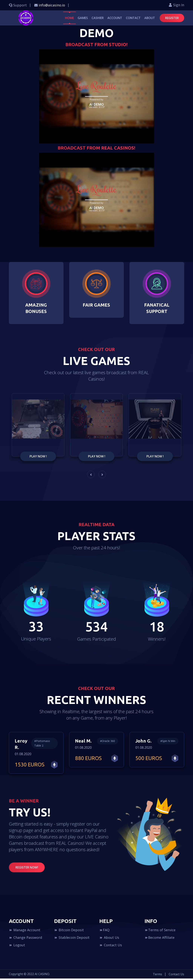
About (150, 18)
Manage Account (25, 931)
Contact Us (111, 946)
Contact (133, 18)
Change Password (25, 939)
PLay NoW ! (38, 459)
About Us (109, 939)
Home (69, 18)
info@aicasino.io (52, 5)
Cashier (98, 18)
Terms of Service (160, 931)
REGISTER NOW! (27, 869)
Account (115, 18)
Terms (157, 976)
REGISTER (172, 18)
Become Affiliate (160, 939)
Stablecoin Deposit (72, 939)
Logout (17, 946)
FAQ (104, 931)
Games (83, 18)
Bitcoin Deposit (69, 931)
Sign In (176, 5)
